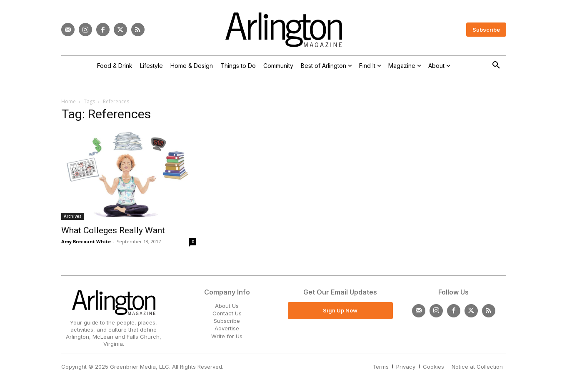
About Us (227, 306)
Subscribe (227, 321)
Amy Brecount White (86, 241)
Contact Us (227, 313)
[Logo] (284, 30)
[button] (496, 65)
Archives (73, 216)
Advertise (227, 328)
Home (69, 101)
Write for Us (227, 336)
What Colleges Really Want (113, 230)
